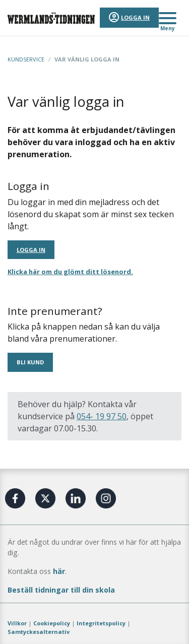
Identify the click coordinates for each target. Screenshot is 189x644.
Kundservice (26, 59)
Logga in (135, 17)
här (59, 571)
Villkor (17, 623)
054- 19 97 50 (102, 416)
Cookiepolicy (52, 623)
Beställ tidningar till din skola (61, 590)
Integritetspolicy (101, 623)
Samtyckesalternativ (39, 632)
